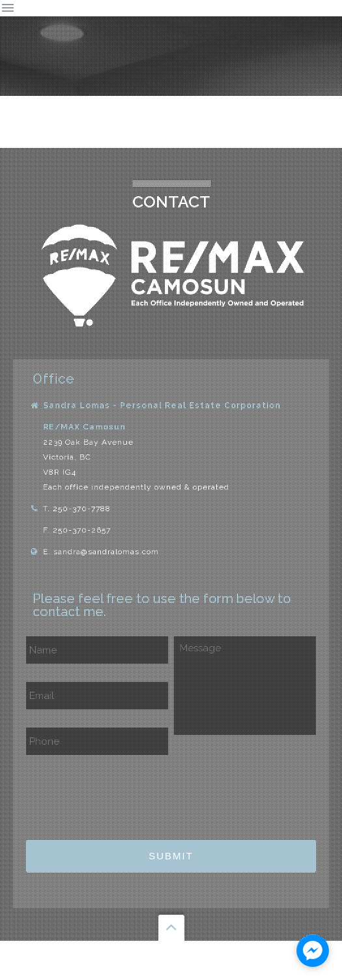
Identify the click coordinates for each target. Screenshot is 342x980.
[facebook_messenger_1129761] (313, 951)
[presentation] (125, 794)
